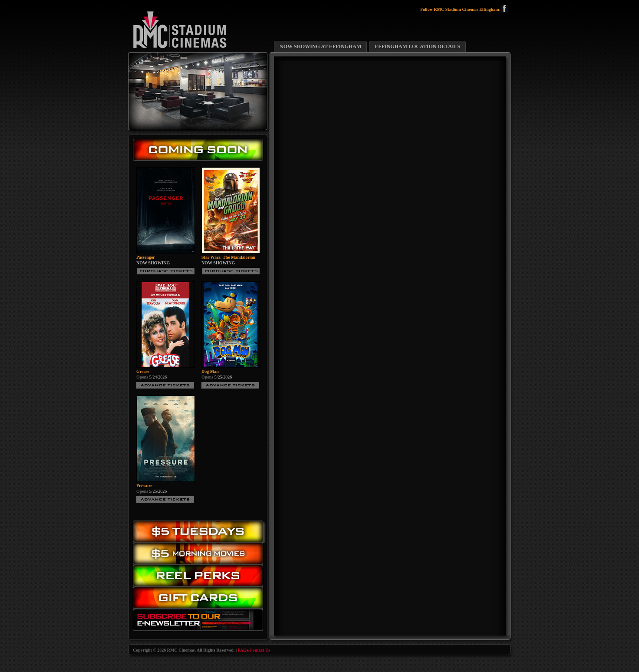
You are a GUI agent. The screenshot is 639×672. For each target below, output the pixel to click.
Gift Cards (200, 600)
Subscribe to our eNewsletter (200, 622)
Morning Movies (200, 554)
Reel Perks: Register (200, 576)
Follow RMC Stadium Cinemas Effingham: (464, 10)
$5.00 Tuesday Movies (200, 532)
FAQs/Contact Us (254, 650)
